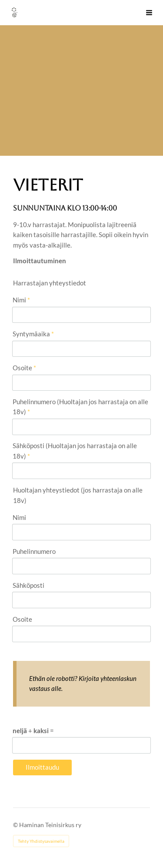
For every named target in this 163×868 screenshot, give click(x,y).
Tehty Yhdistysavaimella (41, 841)
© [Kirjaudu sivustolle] (16, 825)
